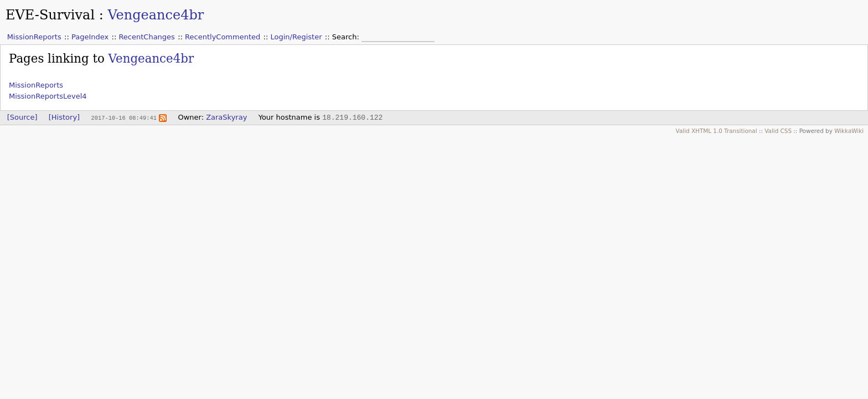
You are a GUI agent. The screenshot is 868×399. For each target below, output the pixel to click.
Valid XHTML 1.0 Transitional (717, 131)
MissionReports (34, 37)
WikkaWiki (849, 131)
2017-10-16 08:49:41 (123, 117)
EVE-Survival (50, 15)
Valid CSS (778, 131)
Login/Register (296, 37)
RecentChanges (146, 37)
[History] (64, 117)
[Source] (22, 117)
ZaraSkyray (226, 117)
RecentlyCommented (223, 37)
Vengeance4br (156, 15)
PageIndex (90, 37)
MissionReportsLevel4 (48, 96)
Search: (347, 37)
